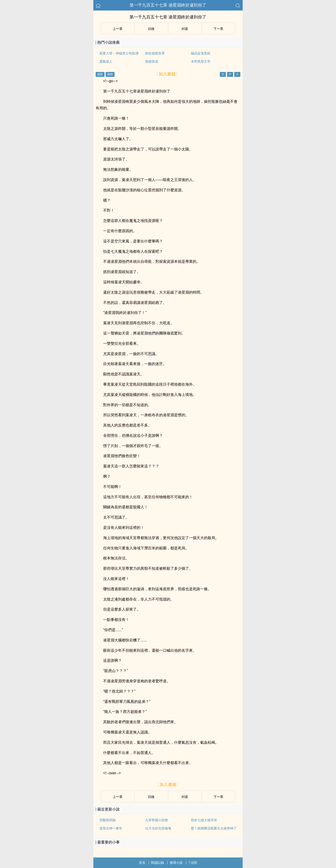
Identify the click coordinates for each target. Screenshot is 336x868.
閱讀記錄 (157, 863)
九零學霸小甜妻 (157, 820)
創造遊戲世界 (155, 53)
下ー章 (218, 29)
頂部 (193, 863)
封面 (185, 29)
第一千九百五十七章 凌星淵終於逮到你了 (168, 5)
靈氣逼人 (106, 61)
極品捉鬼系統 (201, 53)
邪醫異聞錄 (108, 820)
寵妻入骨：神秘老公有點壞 (119, 53)
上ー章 (118, 29)
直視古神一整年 (111, 828)
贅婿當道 (152, 61)
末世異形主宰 (201, 61)
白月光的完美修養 (158, 828)
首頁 (142, 863)
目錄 (151, 29)
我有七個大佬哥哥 (204, 820)
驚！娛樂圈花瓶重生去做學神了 (214, 828)
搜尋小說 (176, 863)
